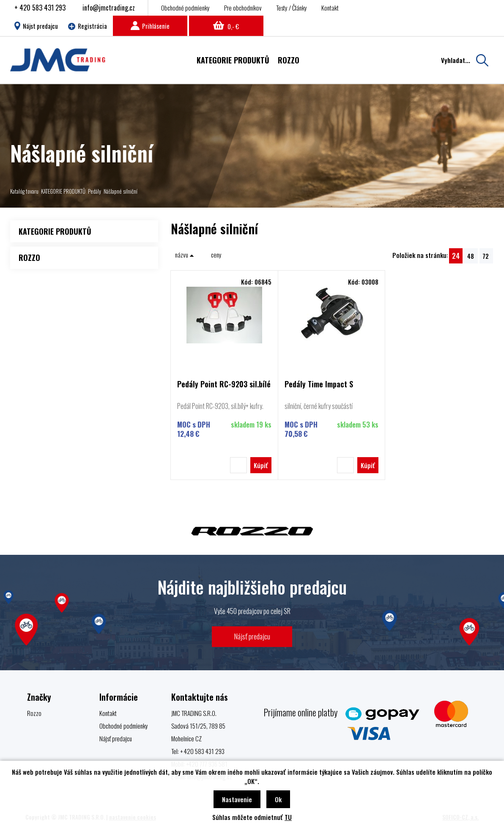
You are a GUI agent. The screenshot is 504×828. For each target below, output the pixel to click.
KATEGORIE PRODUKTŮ (63, 191)
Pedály (94, 191)
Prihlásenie (150, 26)
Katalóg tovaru (24, 191)
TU (288, 817)
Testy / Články (292, 8)
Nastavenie (237, 799)
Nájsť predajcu (252, 636)
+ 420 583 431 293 (40, 8)
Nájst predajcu (36, 26)
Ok (278, 799)
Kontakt (330, 8)
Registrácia (88, 26)
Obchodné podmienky (185, 8)
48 (471, 256)
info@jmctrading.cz (109, 8)
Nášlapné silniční (121, 191)
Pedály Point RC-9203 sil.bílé (224, 385)
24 (456, 256)
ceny (216, 255)
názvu (185, 255)
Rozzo (34, 713)
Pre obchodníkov (243, 8)
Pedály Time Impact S (319, 385)
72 (486, 256)
